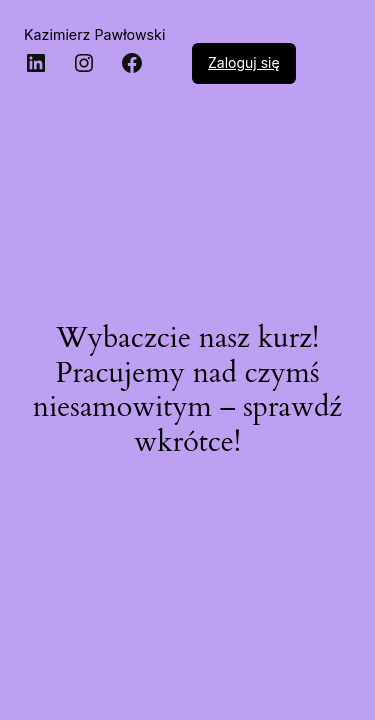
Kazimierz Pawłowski (94, 34)
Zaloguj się (244, 62)
